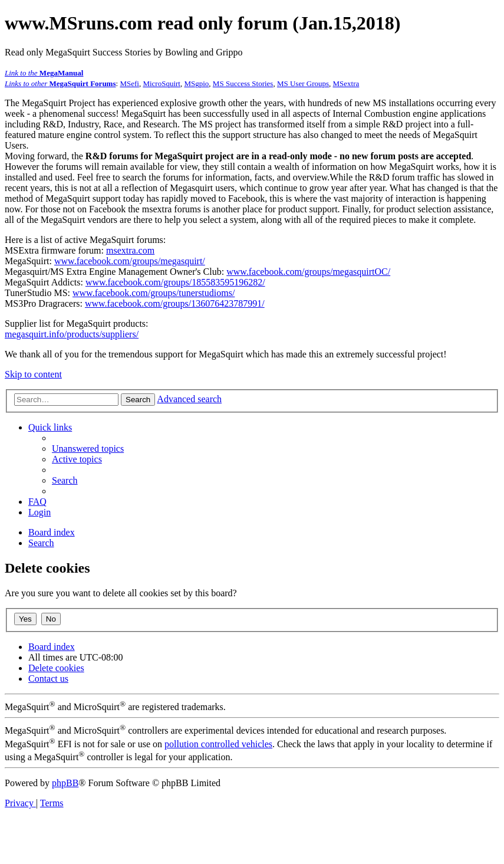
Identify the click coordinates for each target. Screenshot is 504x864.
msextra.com (130, 250)
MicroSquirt (162, 83)
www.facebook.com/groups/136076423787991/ (175, 303)
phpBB (65, 783)
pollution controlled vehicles (218, 744)
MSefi (129, 83)
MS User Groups (303, 83)
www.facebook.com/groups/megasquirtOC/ (308, 272)
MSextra (346, 83)
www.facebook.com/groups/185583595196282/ (175, 282)
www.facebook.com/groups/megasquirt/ (130, 261)
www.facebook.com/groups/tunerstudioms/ (154, 293)
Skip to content (33, 374)
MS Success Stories (243, 83)
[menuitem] (88, 449)
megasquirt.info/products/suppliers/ (72, 334)
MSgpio (196, 83)
